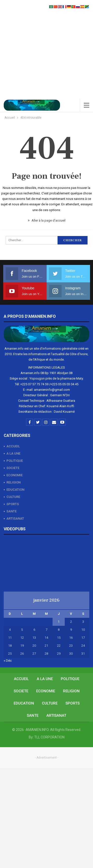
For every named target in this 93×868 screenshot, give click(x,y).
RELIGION (14, 482)
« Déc (8, 661)
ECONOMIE (15, 475)
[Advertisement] (46, 49)
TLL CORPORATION (49, 737)
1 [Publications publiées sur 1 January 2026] (59, 622)
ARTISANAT (15, 518)
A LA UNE (13, 453)
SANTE (12, 511)
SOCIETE (13, 468)
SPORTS (13, 504)
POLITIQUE (15, 461)
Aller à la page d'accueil (47, 220)
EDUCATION (15, 490)
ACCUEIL (13, 446)
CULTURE (13, 497)
